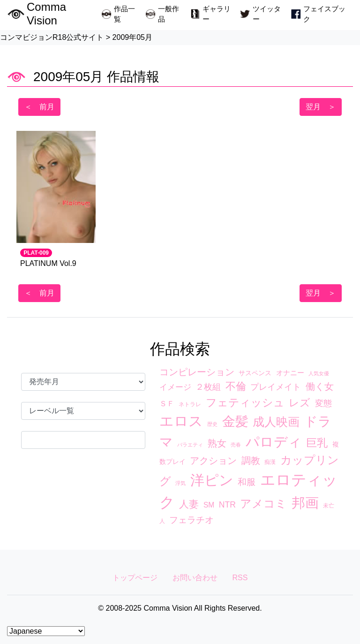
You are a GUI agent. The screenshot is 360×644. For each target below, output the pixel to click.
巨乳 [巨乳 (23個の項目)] (317, 443)
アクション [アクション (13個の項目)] (213, 461)
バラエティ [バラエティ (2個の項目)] (190, 445)
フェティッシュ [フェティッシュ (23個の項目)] (245, 402)
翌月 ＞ (321, 107)
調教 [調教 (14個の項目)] (251, 461)
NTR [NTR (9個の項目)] (227, 505)
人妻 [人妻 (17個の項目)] (189, 504)
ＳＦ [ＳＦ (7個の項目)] (167, 403)
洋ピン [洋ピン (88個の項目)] (212, 480)
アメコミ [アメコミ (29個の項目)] (263, 504)
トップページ (135, 578)
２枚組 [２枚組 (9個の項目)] (208, 387)
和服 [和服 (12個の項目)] (247, 482)
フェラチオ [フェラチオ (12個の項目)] (191, 520)
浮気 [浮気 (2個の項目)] (180, 483)
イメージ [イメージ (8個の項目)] (175, 387)
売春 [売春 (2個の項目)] (236, 445)
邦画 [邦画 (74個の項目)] (305, 503)
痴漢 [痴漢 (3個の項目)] (270, 462)
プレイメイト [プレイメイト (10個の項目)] (276, 387)
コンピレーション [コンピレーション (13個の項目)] (197, 372)
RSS (240, 578)
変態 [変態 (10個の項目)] (323, 403)
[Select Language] (46, 631)
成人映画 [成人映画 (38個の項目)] (276, 422)
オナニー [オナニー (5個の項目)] (290, 373)
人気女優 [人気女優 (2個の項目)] (319, 373)
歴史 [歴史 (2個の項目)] (212, 424)
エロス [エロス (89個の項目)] (181, 421)
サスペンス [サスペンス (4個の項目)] (255, 373)
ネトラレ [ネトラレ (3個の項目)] (190, 404)
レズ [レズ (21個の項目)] (300, 403)
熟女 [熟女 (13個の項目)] (217, 443)
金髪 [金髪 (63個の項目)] (235, 421)
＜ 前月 (39, 107)
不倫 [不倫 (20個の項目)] (236, 386)
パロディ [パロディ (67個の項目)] (274, 442)
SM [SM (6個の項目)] (209, 505)
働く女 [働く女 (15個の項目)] (320, 386)
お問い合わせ (195, 578)
